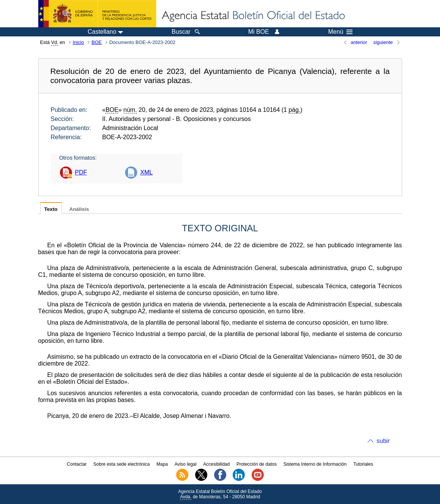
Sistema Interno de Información (315, 464)
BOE (97, 42)
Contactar (77, 464)
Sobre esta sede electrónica (121, 464)
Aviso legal (186, 464)
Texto (51, 209)
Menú (340, 32)
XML (146, 172)
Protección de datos (257, 464)
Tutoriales (363, 464)
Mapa (162, 464)
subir (383, 441)
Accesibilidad (216, 464)
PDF (81, 172)
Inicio (78, 42)
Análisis (79, 209)
